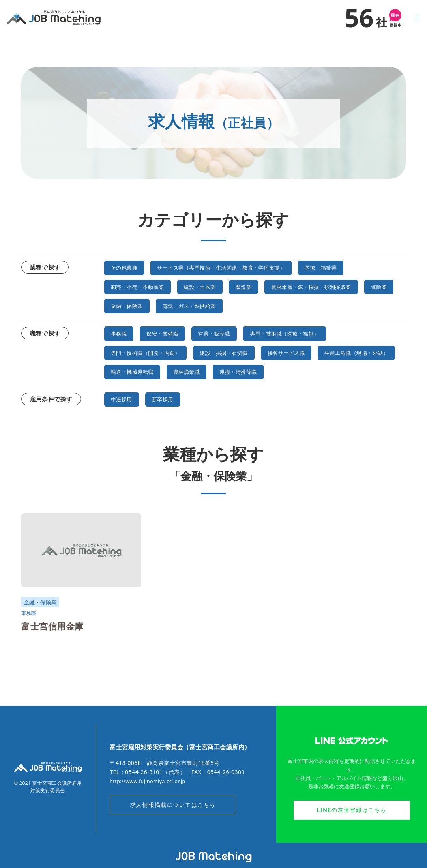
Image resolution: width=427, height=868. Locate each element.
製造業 (264, 286)
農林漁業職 (297, 389)
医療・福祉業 (359, 267)
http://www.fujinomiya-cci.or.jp (152, 797)
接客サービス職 (317, 370)
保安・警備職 (169, 351)
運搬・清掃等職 (356, 389)
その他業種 (127, 267)
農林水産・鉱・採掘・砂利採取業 (160, 305)
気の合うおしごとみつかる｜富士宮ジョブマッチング (54, 18)
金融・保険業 (287, 305)
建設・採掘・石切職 (244, 370)
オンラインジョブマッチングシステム (214, 857)
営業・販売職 (228, 351)
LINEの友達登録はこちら (351, 827)
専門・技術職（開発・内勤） (153, 370)
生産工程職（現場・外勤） (150, 389)
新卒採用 (170, 416)
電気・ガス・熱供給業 (143, 324)
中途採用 (124, 416)
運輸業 (238, 305)
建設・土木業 (215, 286)
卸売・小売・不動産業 (143, 286)
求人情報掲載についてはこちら (173, 822)
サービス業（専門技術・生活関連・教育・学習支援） (241, 267)
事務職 (121, 351)
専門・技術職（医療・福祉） (310, 351)
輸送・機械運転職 (235, 389)
